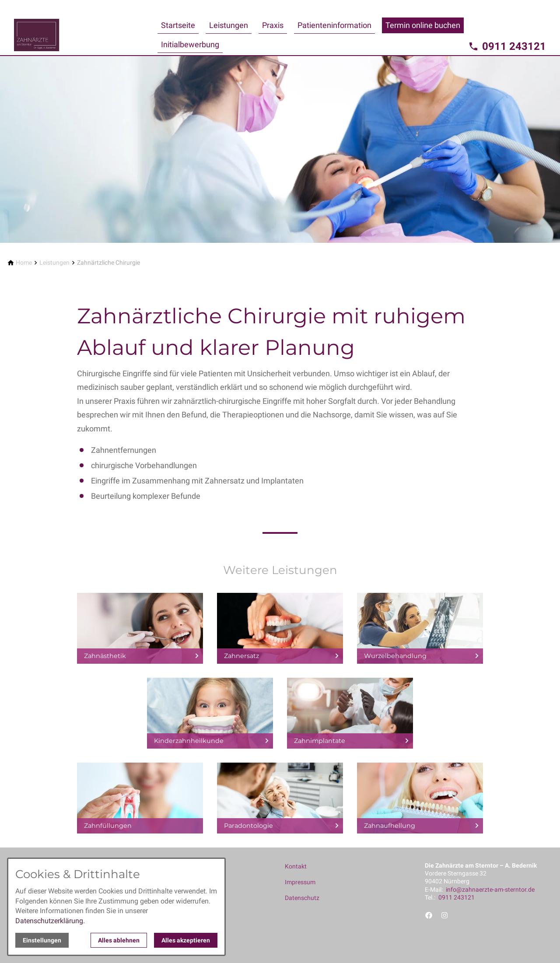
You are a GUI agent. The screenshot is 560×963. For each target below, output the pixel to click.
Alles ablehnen (119, 940)
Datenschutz (302, 898)
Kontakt (296, 866)
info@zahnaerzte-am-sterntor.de (490, 889)
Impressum (300, 882)
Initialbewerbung (190, 44)
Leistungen (229, 25)
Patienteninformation (334, 25)
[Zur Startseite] (84, 28)
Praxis (273, 25)
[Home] (24, 263)
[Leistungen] (54, 263)
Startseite (178, 25)
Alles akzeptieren (186, 940)
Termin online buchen (423, 25)
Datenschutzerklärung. (50, 921)
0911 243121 (457, 897)
